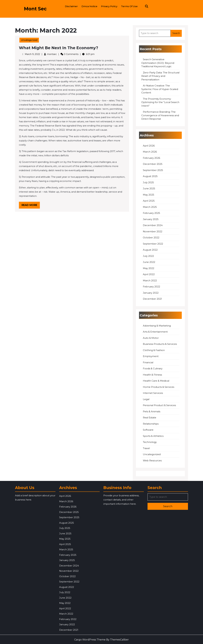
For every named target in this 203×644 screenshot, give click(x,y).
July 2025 (148, 182)
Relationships (151, 424)
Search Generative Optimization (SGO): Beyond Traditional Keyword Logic (158, 63)
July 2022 (148, 256)
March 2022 (150, 280)
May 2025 (149, 195)
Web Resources (152, 460)
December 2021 (152, 299)
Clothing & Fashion (154, 350)
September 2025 (153, 170)
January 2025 (151, 219)
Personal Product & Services (159, 405)
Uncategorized (29, 40)
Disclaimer (71, 6)
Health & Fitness (152, 375)
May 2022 (149, 268)
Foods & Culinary (153, 368)
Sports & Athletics (153, 436)
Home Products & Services (159, 387)
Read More (31, 206)
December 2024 (153, 225)
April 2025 (149, 201)
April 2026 (149, 146)
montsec (52, 54)
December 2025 (153, 164)
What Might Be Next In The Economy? (58, 48)
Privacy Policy (109, 6)
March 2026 (150, 152)
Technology (150, 442)
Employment (151, 356)
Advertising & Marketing (157, 326)
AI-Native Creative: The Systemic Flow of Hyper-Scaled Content (160, 89)
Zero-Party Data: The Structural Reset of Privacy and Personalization (160, 76)
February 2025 (151, 213)
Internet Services (153, 393)
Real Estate (150, 418)
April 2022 (149, 274)
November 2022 (153, 231)
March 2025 (150, 207)
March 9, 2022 (32, 54)
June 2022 (149, 262)
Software (148, 430)
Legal (146, 399)
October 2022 (151, 238)
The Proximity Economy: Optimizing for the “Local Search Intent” (160, 102)
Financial (148, 362)
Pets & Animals (152, 411)
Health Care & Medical (156, 381)
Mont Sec (35, 9)
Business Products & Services (160, 344)
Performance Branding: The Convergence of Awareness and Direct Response (160, 115)
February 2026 (151, 158)
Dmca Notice (89, 6)
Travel (146, 448)
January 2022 (151, 293)
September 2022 (153, 244)
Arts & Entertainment (155, 332)
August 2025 (150, 176)
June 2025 (149, 188)
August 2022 (150, 250)
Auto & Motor (151, 338)
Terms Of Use (129, 6)
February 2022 (151, 287)
